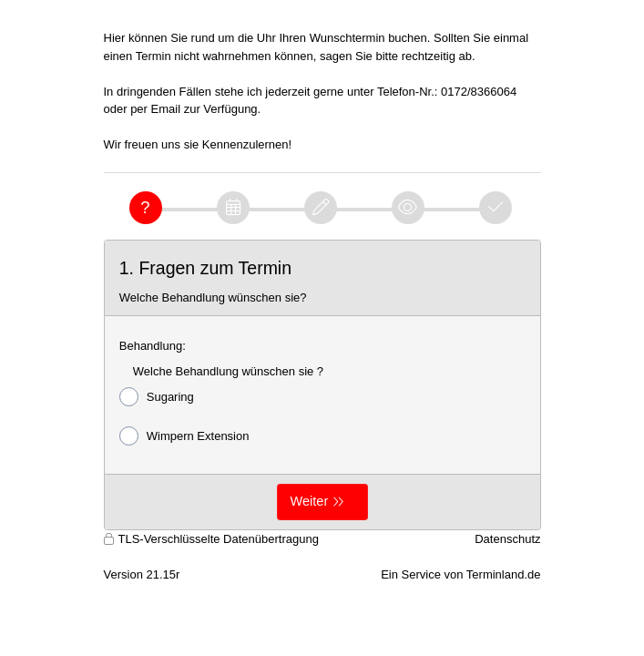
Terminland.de (504, 574)
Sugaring (157, 397)
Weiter (310, 501)
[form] (322, 385)
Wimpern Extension (184, 436)
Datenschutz (507, 539)
